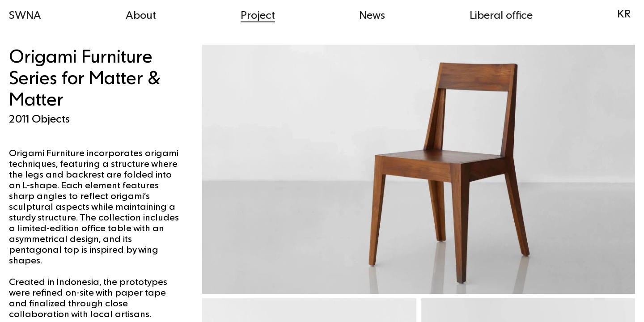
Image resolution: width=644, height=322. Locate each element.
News (372, 15)
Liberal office (501, 15)
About (141, 15)
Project (258, 15)
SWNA (25, 15)
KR (624, 13)
